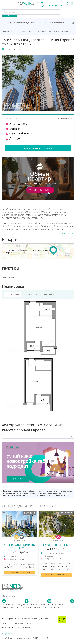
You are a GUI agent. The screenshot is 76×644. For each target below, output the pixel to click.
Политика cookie (52, 607)
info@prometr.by (9, 634)
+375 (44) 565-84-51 (25, 619)
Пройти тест (18, 479)
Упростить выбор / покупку (38, 148)
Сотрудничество (24, 605)
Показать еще (67, 233)
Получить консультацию (20, 572)
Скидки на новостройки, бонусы (21, 23)
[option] (20, 544)
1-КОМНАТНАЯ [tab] (12, 294)
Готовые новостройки (55, 23)
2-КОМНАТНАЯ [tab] (31, 294)
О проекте (7, 605)
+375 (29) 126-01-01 (21, 628)
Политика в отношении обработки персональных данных (33, 606)
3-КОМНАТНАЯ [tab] (49, 294)
